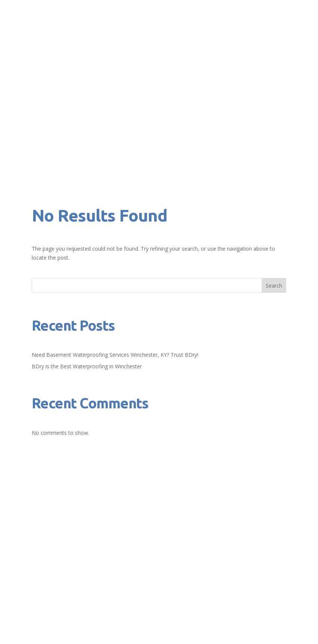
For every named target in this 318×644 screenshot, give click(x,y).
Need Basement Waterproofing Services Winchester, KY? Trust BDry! (115, 355)
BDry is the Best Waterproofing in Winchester (87, 366)
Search (274, 286)
